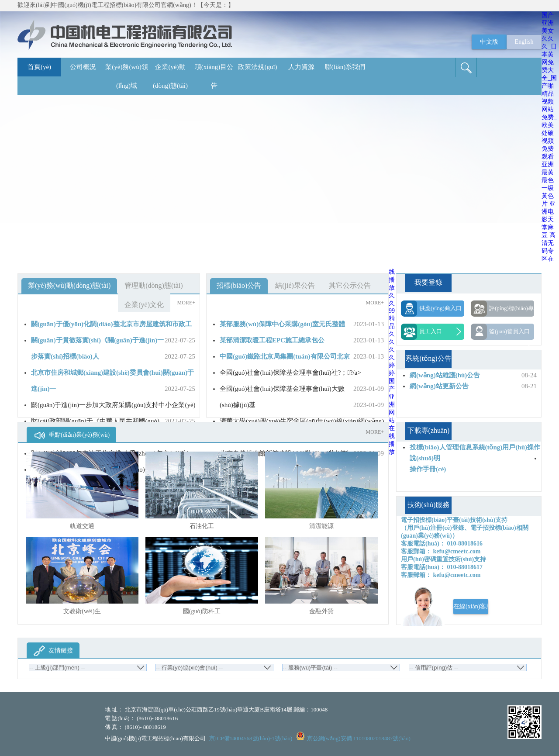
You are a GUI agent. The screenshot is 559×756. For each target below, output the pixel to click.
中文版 (489, 42)
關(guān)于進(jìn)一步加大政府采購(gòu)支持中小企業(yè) (113, 405)
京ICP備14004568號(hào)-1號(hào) (251, 738)
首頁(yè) (39, 67)
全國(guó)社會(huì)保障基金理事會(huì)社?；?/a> (290, 373)
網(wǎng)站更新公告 (439, 386)
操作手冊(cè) (428, 469)
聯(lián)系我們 (345, 67)
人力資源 (301, 67)
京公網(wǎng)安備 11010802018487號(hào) (359, 738)
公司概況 (83, 67)
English (524, 42)
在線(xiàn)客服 (471, 606)
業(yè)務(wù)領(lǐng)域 (126, 76)
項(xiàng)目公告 (214, 76)
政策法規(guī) (257, 67)
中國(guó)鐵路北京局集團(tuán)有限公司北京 (285, 356)
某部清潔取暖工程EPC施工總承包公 (272, 340)
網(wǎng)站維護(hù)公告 (445, 375)
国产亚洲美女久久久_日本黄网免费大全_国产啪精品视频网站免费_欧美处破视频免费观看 (549, 86)
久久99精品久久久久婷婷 (392, 334)
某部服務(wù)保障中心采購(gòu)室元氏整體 (283, 324)
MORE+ (186, 303)
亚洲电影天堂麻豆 (549, 219)
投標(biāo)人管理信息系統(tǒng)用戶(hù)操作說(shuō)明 (475, 453)
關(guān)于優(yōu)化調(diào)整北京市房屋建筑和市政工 (111, 324)
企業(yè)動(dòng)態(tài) (170, 76)
